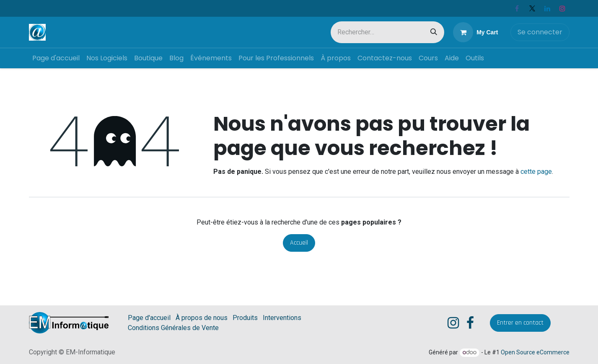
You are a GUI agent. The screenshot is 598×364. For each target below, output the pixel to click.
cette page (536, 172)
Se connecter (540, 32)
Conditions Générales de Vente (173, 328)
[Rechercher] (434, 32)
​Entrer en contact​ (520, 323)
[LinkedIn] (547, 8)
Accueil (299, 243)
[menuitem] (56, 58)
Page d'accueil (149, 318)
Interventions (282, 318)
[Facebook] (517, 8)
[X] (532, 8)
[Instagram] (562, 8)
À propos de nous (202, 318)
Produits (245, 318)
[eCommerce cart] (475, 32)
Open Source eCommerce (535, 352)
